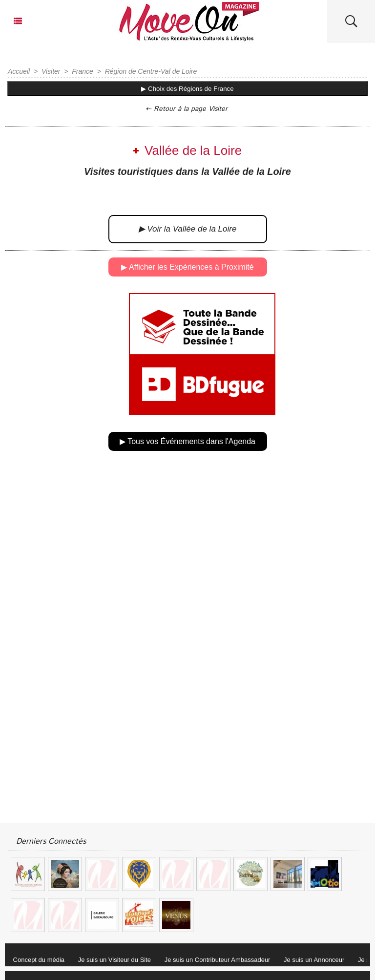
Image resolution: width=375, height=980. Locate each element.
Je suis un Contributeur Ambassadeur (218, 960)
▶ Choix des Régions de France (187, 89)
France (83, 71)
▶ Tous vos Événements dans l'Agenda (187, 441)
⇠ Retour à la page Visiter (187, 109)
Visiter (51, 71)
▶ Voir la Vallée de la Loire (188, 229)
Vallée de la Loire (193, 150)
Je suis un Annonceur (314, 960)
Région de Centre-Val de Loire (151, 71)
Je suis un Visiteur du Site (115, 960)
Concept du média (39, 960)
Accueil (19, 71)
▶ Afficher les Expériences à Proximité (187, 267)
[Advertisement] (187, 567)
